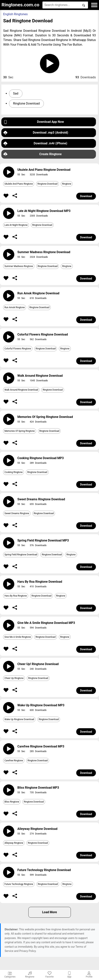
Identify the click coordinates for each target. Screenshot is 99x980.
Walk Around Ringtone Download (21, 390)
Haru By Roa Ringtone (16, 596)
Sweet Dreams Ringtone (17, 513)
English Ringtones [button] (16, 14)
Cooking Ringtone (14, 472)
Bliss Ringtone (12, 802)
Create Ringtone (33, 154)
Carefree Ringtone (14, 761)
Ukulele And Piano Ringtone (19, 184)
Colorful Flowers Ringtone (18, 349)
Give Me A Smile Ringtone (18, 637)
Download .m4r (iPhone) (35, 144)
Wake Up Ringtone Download (19, 719)
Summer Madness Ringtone (19, 266)
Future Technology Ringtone (19, 884)
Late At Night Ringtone (16, 225)
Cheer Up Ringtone (14, 678)
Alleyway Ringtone (14, 843)
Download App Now (34, 122)
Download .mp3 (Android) (36, 133)
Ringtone (67, 184)
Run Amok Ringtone (15, 307)
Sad (16, 93)
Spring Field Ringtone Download (21, 555)
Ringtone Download (26, 103)
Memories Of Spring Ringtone (20, 431)
